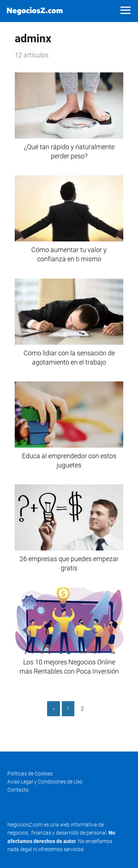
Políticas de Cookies (30, 774)
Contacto (18, 790)
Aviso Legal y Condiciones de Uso (45, 782)
